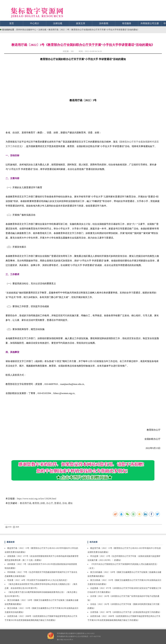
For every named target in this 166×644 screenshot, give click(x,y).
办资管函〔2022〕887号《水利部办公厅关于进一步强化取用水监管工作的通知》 (126, 612)
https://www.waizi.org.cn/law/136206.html (37, 499)
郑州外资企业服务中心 (26, 30)
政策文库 (81, 23)
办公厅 (50, 503)
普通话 (58, 503)
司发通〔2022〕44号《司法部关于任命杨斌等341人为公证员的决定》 (38, 580)
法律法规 (58, 23)
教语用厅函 (26, 503)
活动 (64, 503)
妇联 (43, 503)
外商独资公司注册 (150, 23)
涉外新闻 (104, 23)
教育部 (36, 503)
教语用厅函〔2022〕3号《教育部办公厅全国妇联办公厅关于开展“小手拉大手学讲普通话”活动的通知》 (94, 30)
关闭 (16, 527)
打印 (9, 527)
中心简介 (35, 23)
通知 (70, 503)
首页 (12, 23)
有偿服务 (127, 23)
